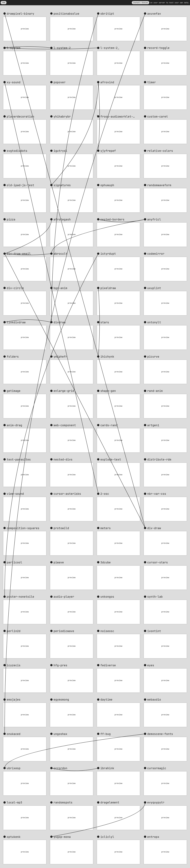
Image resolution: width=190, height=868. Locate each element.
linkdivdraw (16, 322)
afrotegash (62, 219)
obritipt (107, 14)
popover (60, 82)
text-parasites (19, 459)
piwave (59, 562)
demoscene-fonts (160, 734)
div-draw (154, 528)
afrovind (107, 82)
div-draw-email (19, 254)
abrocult (60, 254)
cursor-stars (158, 562)
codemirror (156, 254)
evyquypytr (156, 802)
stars (105, 322)
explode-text (111, 459)
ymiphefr (60, 357)
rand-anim (155, 391)
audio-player (64, 597)
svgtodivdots (17, 151)
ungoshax (60, 734)
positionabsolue (66, 14)
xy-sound (14, 82)
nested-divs (63, 459)
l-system (14, 48)
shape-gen (108, 391)
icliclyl (107, 837)
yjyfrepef (108, 151)
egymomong (61, 699)
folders (13, 357)
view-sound (15, 494)
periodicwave (64, 631)
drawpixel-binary (20, 14)
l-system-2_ (110, 48)
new (4, 2)
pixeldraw (108, 288)
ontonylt (154, 322)
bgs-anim (60, 288)
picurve (153, 357)
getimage (14, 391)
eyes (151, 665)
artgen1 (153, 425)
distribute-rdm (159, 459)
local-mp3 (14, 802)
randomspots (63, 802)
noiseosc (107, 631)
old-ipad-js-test (20, 185)
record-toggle (158, 48)
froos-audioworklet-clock (120, 116)
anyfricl (154, 219)
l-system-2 (62, 48)
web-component (65, 425)
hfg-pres (60, 665)
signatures (62, 185)
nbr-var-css (157, 494)
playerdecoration (20, 116)
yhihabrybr (62, 116)
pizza (11, 219)
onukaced (14, 734)
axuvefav (154, 14)
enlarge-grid (64, 391)
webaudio (154, 699)
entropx (153, 837)
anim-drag (14, 425)
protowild (61, 528)
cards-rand (109, 425)
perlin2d (14, 631)
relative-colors (160, 151)
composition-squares (23, 528)
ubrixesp (14, 768)
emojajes (14, 699)
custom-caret (158, 116)
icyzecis (14, 665)
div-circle (15, 288)
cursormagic (157, 768)
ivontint (154, 631)
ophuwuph (107, 185)
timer (152, 82)
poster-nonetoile (20, 597)
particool (14, 562)
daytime (106, 699)
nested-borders (112, 219)
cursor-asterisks (67, 494)
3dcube (106, 562)
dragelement (110, 802)
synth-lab (155, 597)
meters (106, 528)
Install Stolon (141, 3)
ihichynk (107, 357)
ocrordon (60, 768)
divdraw (60, 322)
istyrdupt (108, 254)
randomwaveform (159, 185)
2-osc (105, 494)
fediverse (108, 665)
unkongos (107, 597)
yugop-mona (62, 837)
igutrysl (60, 151)
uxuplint (154, 288)
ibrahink (107, 768)
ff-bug (106, 734)
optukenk (14, 837)
